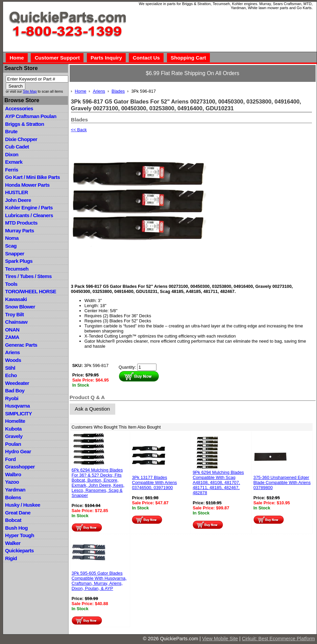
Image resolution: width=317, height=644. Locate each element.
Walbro (13, 474)
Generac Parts (21, 345)
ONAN (12, 330)
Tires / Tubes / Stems (28, 276)
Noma (12, 238)
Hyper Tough (20, 535)
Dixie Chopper (21, 139)
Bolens (13, 497)
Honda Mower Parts (27, 185)
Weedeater (17, 383)
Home (17, 58)
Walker (13, 543)
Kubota (13, 429)
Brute (11, 131)
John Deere (18, 200)
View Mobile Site (220, 639)
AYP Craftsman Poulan (31, 116)
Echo (11, 375)
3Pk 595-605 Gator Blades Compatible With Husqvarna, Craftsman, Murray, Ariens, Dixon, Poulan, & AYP (99, 581)
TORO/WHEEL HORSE (31, 291)
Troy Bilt (14, 314)
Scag (11, 246)
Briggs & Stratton (25, 124)
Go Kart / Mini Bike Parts (32, 177)
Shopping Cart (188, 58)
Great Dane (18, 513)
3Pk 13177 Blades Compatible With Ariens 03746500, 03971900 (154, 482)
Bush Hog (16, 528)
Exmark (14, 162)
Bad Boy (15, 390)
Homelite (15, 421)
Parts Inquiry (106, 58)
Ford (10, 459)
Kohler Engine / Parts (29, 208)
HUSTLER (16, 192)
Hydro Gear (18, 451)
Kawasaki (16, 299)
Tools (11, 284)
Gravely (14, 436)
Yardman (15, 490)
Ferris (12, 170)
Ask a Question (92, 409)
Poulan (13, 444)
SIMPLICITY (18, 413)
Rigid (11, 558)
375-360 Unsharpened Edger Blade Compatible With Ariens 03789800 (282, 482)
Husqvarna (17, 406)
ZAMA (12, 337)
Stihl (10, 368)
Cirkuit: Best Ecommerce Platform (278, 639)
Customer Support (57, 58)
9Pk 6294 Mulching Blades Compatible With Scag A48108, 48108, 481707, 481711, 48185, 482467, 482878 (218, 482)
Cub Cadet (17, 147)
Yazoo (12, 482)
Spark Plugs (19, 261)
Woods (13, 360)
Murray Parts (20, 231)
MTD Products (21, 223)
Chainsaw (16, 322)
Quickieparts (19, 550)
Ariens (13, 352)
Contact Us (146, 58)
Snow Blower (20, 307)
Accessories (19, 108)
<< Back (79, 130)
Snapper (15, 254)
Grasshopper (20, 467)
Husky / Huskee (23, 505)
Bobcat (13, 520)
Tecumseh (17, 269)
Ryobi (12, 398)
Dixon (12, 154)
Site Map (30, 91)
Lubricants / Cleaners (29, 215)
